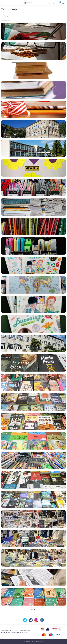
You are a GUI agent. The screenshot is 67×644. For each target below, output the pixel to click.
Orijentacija (6, 16)
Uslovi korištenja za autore (22, 630)
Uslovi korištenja (6, 630)
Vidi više (34, 610)
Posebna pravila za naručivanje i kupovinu (14, 632)
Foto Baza (40, 641)
